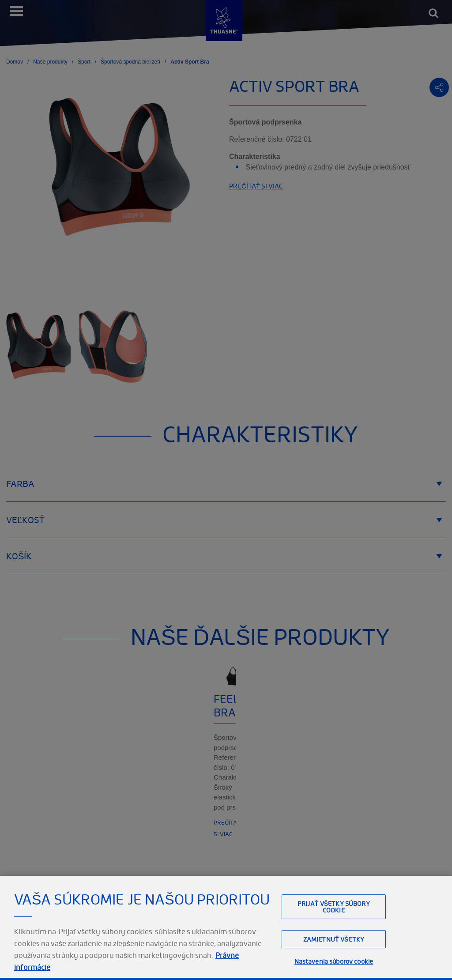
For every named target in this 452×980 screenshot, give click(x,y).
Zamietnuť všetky (334, 958)
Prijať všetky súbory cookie (334, 926)
